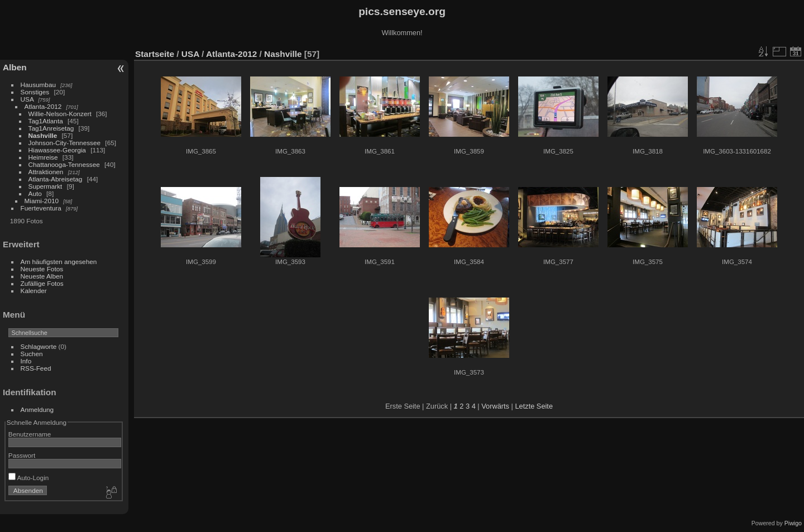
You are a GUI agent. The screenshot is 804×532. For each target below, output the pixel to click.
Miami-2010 (42, 201)
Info (26, 361)
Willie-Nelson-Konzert (60, 114)
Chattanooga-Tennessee (64, 164)
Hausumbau (38, 85)
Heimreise (43, 157)
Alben (15, 67)
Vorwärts (495, 406)
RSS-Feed (36, 368)
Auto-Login (29, 478)
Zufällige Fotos (42, 283)
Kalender (34, 291)
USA (27, 99)
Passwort (22, 455)
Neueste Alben (42, 276)
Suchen (32, 354)
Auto (35, 193)
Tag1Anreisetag (51, 128)
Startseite (155, 54)
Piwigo (793, 523)
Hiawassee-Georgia (57, 150)
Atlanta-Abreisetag (56, 179)
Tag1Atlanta (46, 121)
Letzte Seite (534, 406)
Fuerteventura (41, 208)
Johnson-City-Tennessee (65, 143)
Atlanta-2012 (43, 106)
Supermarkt (46, 186)
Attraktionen (46, 172)
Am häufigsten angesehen (59, 262)
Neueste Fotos (42, 269)
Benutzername (30, 434)
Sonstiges (35, 92)
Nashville (43, 135)
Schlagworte (39, 346)
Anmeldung (37, 409)
